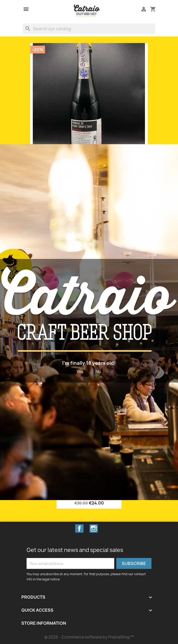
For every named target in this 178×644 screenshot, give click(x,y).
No (98, 372)
